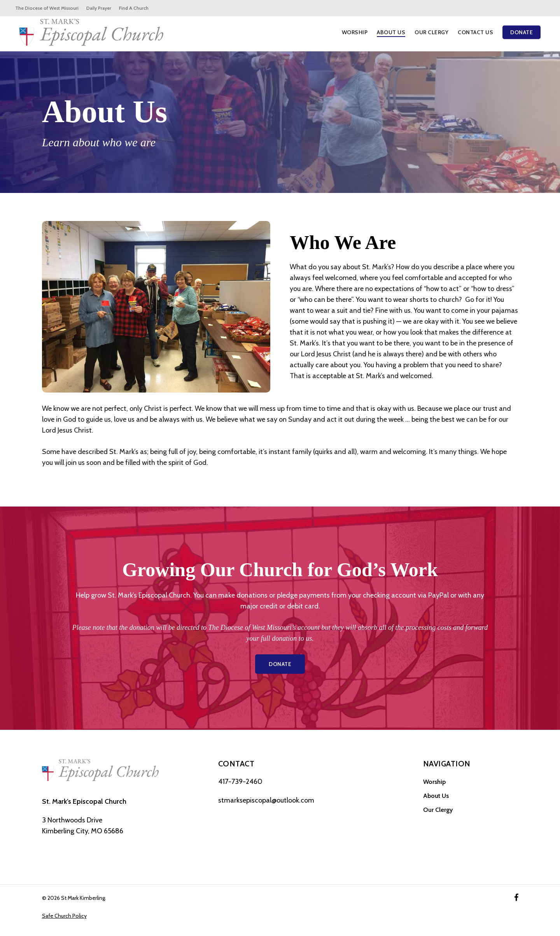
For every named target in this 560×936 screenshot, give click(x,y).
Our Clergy (438, 810)
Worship (434, 782)
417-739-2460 (240, 782)
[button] (280, 664)
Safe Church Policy (64, 916)
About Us (436, 796)
